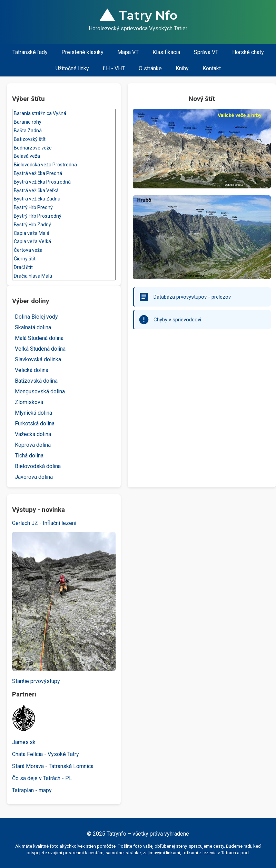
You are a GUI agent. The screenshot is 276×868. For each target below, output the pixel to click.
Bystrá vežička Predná (64, 173)
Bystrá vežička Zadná (64, 199)
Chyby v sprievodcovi (177, 320)
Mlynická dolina (33, 413)
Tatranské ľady (30, 52)
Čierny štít (64, 259)
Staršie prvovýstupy (36, 681)
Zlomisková (29, 402)
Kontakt (212, 68)
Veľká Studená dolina (40, 349)
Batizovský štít (64, 139)
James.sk (24, 742)
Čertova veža (64, 250)
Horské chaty (248, 52)
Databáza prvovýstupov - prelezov (192, 297)
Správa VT (206, 52)
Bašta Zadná (64, 131)
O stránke (150, 68)
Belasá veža (64, 156)
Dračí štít (64, 267)
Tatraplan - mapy (32, 790)
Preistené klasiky (82, 52)
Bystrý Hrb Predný (64, 208)
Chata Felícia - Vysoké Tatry (46, 754)
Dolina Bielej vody (36, 317)
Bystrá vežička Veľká (64, 191)
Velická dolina (32, 370)
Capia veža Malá (64, 233)
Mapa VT (128, 52)
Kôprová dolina (33, 445)
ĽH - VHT (114, 68)
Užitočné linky (72, 68)
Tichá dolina (29, 456)
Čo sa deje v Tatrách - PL (42, 778)
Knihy (182, 68)
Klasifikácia (166, 52)
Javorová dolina (34, 477)
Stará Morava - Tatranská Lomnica (53, 766)
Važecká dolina (33, 434)
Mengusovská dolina (40, 391)
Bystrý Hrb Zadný (64, 225)
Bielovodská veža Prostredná (64, 165)
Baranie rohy (64, 122)
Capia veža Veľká (64, 242)
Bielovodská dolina (38, 466)
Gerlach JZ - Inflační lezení (44, 523)
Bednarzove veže (64, 148)
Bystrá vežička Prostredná (64, 182)
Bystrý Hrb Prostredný (64, 216)
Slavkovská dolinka (38, 359)
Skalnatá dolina (33, 327)
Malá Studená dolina (39, 338)
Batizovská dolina (36, 381)
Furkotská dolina (35, 423)
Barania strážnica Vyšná (64, 113)
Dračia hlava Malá (64, 276)
